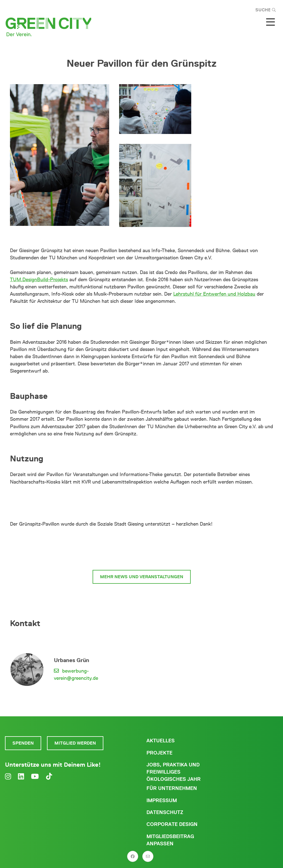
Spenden (23, 743)
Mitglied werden (75, 743)
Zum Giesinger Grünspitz (142, 556)
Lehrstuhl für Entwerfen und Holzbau (214, 294)
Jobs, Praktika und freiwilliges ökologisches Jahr (174, 772)
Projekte (159, 753)
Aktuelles (161, 741)
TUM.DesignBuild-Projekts (39, 280)
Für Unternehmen (172, 788)
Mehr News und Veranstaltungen (142, 577)
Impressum (162, 800)
